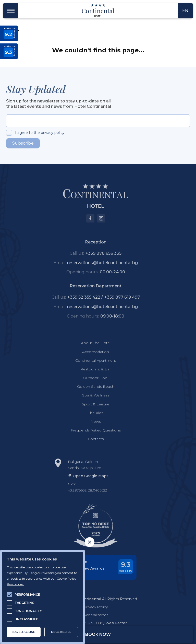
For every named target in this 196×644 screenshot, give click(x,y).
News (92, 421)
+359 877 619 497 (118, 297)
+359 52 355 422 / (82, 297)
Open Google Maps (84, 476)
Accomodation (92, 352)
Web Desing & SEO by (92, 623)
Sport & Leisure (92, 404)
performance (27, 595)
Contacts (92, 439)
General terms (92, 615)
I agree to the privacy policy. (40, 133)
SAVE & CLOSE (24, 632)
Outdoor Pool (92, 378)
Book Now (98, 634)
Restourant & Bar (92, 369)
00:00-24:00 (109, 272)
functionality (28, 611)
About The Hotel (92, 343)
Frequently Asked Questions (92, 430)
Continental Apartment (92, 360)
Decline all (61, 632)
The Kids (92, 413)
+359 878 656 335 (100, 253)
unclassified (27, 619)
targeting (24, 603)
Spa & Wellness (92, 395)
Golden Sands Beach (92, 387)
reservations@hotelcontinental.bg (99, 263)
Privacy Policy (92, 607)
